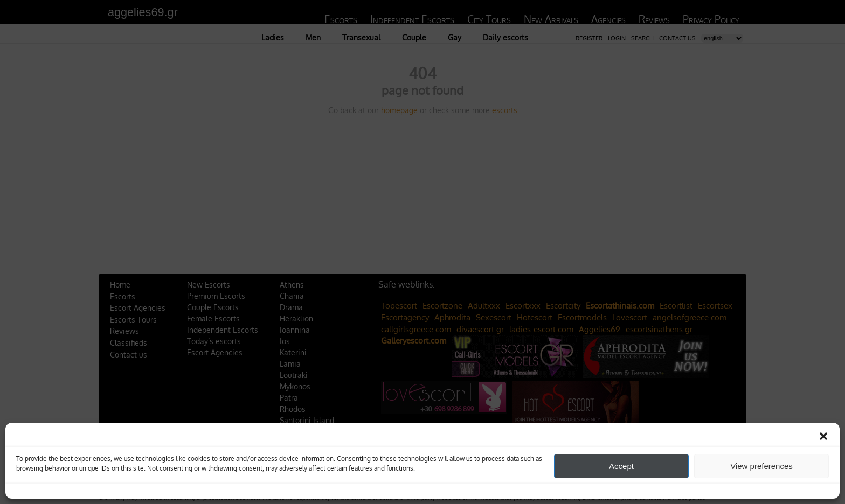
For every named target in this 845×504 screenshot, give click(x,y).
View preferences (761, 466)
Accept (621, 466)
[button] (823, 436)
